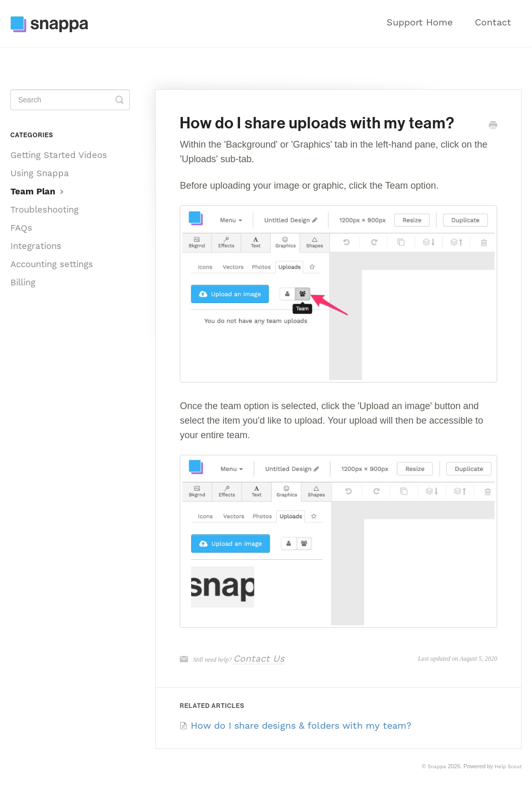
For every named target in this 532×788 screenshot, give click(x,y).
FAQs (21, 228)
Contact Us (259, 658)
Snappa (437, 766)
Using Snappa (40, 173)
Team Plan (38, 191)
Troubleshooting (44, 209)
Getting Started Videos (59, 155)
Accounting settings (52, 264)
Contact (493, 22)
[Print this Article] (493, 126)
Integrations (36, 246)
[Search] (70, 100)
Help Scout (508, 766)
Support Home (420, 22)
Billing (23, 282)
